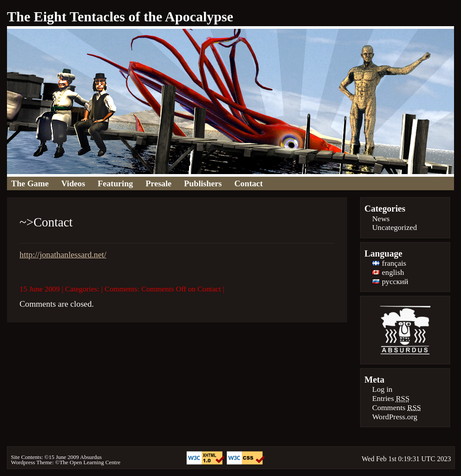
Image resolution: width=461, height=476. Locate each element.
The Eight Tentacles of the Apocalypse (120, 17)
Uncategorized (394, 227)
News (381, 219)
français (389, 263)
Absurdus (91, 457)
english (388, 272)
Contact (249, 183)
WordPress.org (394, 417)
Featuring (115, 183)
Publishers (203, 183)
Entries (391, 398)
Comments (396, 408)
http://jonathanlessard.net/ (63, 255)
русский (390, 281)
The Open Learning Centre (90, 462)
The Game (30, 183)
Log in (382, 389)
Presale (159, 183)
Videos (73, 183)
